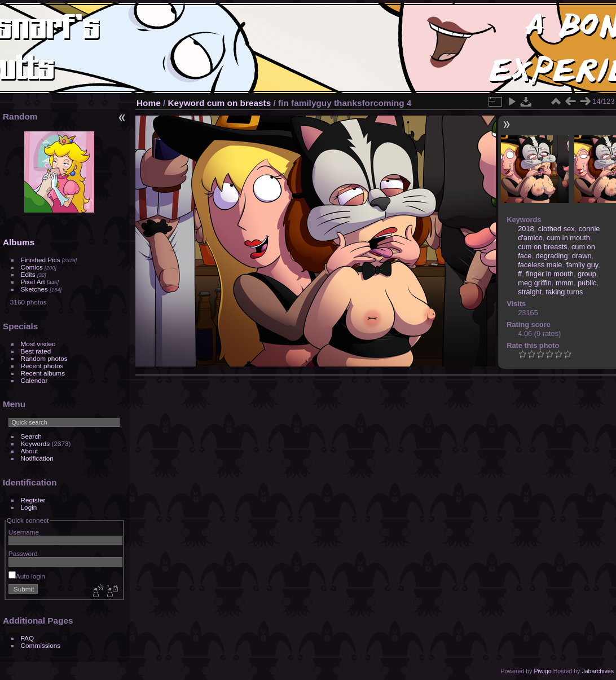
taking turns (564, 292)
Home (149, 103)
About (30, 451)
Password (23, 553)
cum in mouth (568, 238)
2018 (526, 229)
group (587, 274)
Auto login (27, 576)
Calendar (34, 380)
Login (29, 507)
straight (530, 292)
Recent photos (42, 366)
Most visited (38, 344)
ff (520, 274)
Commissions (41, 645)
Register (33, 500)
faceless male (540, 265)
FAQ (28, 638)
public (587, 283)
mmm (565, 283)
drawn (582, 256)
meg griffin (535, 283)
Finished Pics (41, 260)
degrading (552, 256)
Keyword (186, 103)
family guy (582, 265)
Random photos (44, 358)
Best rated (36, 351)
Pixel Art (33, 282)
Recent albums (43, 373)
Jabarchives (598, 671)
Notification (37, 458)
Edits (28, 274)
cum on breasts (239, 103)
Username (24, 532)
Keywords (36, 443)
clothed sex (556, 229)
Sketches (34, 289)
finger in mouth (550, 274)
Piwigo (542, 671)
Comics (32, 267)
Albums (19, 242)
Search (31, 436)
